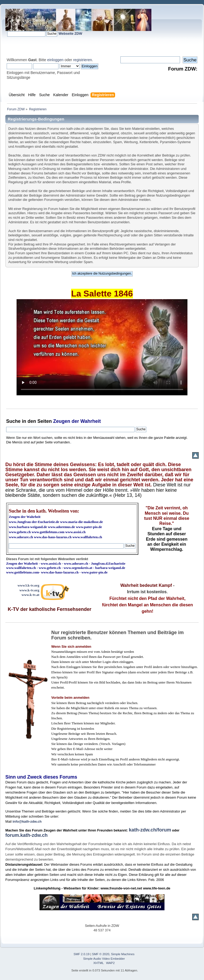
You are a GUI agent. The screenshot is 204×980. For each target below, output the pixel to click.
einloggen (55, 60)
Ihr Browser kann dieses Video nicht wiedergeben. (102, 347)
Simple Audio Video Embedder (104, 959)
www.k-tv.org (29, 590)
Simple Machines (123, 954)
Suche (13, 421)
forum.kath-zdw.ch (26, 835)
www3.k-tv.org (29, 585)
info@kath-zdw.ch (27, 821)
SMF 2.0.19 (82, 954)
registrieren (83, 60)
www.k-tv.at (30, 595)
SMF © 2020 (101, 954)
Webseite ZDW (70, 34)
